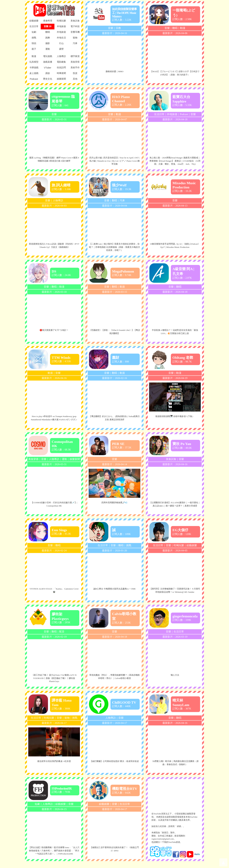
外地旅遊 (172, 114)
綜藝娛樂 (192, 545)
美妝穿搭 (33, 459)
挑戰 (129, 545)
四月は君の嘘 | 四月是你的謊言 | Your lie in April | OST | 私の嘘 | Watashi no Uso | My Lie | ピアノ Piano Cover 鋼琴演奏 (114, 161)
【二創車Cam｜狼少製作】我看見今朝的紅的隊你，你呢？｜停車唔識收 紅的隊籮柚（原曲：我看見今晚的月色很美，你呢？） (114, 247)
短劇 (37, 804)
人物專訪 (58, 200)
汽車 (122, 200)
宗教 (118, 28)
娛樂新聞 (75, 459)
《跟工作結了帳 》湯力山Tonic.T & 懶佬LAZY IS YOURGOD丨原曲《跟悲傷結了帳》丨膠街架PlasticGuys (54, 678)
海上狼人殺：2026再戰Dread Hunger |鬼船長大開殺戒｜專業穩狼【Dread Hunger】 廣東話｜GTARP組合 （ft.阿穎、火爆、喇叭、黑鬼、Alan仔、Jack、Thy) (175, 161)
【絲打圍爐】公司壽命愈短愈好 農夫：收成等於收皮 (114, 761)
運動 (64, 459)
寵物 (67, 718)
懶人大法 (175, 675)
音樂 (111, 28)
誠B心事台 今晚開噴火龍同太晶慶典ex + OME (114, 589)
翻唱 (175, 28)
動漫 (183, 28)
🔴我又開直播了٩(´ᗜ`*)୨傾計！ (54, 330)
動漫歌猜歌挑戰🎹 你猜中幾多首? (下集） (175, 416)
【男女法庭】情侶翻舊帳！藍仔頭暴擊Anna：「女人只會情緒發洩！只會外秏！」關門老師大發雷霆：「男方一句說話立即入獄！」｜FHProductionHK (54, 851)
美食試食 (171, 459)
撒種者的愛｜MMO (115, 71)
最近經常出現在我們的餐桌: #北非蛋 (54, 761)
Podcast (184, 114)
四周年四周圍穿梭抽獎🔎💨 (114, 503)
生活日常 (159, 114)
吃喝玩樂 (179, 545)
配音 (62, 632)
